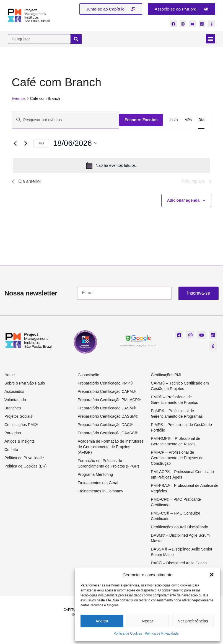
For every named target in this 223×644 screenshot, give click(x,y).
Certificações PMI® (21, 425)
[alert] (111, 166)
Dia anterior (26, 182)
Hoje (41, 144)
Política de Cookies (128, 633)
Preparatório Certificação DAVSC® (108, 433)
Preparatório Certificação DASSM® (108, 417)
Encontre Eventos (141, 120)
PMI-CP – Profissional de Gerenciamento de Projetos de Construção (177, 458)
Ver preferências (193, 621)
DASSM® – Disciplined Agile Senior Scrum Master (181, 552)
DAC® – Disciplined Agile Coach (179, 563)
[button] (212, 575)
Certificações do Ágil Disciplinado (179, 528)
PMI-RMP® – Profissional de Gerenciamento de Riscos (175, 442)
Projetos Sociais (18, 417)
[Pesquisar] (76, 39)
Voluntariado (15, 400)
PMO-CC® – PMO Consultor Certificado (175, 516)
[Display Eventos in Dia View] (201, 120)
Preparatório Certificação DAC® (105, 425)
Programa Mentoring (95, 475)
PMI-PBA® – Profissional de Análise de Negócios (185, 489)
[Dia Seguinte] (26, 144)
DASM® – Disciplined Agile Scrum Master (180, 539)
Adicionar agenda (183, 201)
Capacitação (89, 375)
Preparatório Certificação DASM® (107, 409)
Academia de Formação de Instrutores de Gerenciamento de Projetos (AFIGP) (111, 447)
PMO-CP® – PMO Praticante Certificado (176, 503)
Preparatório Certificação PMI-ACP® (109, 400)
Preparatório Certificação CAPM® (107, 392)
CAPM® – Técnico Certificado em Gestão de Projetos (180, 386)
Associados (14, 392)
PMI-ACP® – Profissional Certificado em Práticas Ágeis (182, 475)
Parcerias (13, 433)
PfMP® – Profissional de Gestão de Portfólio (181, 428)
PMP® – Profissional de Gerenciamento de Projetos (174, 400)
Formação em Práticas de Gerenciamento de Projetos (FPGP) (108, 464)
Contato (11, 450)
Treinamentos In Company (100, 492)
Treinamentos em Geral (98, 483)
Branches (13, 409)
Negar (148, 621)
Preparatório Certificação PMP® (105, 384)
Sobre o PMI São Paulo (25, 384)
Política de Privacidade (162, 633)
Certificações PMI (166, 375)
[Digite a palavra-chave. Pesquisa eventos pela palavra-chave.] (65, 120)
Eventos (19, 99)
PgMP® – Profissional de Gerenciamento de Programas (177, 414)
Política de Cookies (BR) (26, 467)
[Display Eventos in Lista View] (174, 120)
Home (10, 375)
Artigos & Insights (20, 442)
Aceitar (102, 621)
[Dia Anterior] (15, 144)
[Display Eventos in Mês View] (188, 120)
